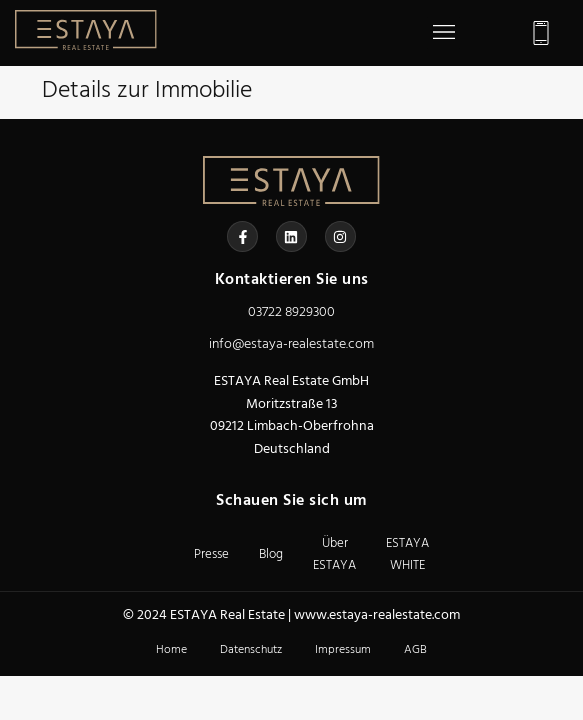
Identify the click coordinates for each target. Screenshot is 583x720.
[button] (443, 33)
